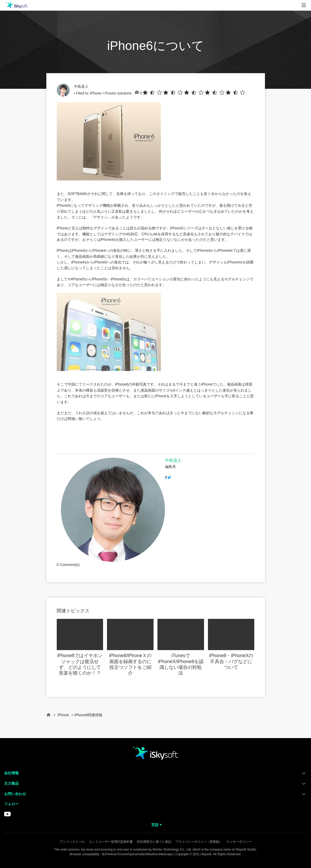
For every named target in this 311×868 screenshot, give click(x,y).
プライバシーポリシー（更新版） (199, 842)
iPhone (96, 93)
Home (49, 717)
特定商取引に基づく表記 (154, 842)
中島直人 (81, 86)
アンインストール (72, 842)
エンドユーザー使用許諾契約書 (111, 842)
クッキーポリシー (239, 842)
